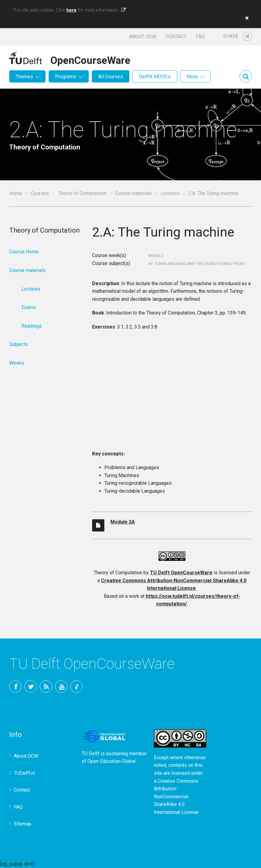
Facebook (15, 686)
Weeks (17, 363)
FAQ (200, 37)
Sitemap (23, 824)
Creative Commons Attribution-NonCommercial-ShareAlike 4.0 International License (176, 797)
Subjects (19, 344)
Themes (24, 77)
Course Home (24, 252)
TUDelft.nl (24, 773)
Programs (66, 77)
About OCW (143, 37)
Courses (40, 193)
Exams (29, 307)
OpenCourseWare (90, 59)
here (71, 10)
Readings (32, 326)
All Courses (111, 77)
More (192, 77)
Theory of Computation (82, 193)
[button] (245, 18)
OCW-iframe (172, 393)
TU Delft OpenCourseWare (181, 573)
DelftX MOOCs (155, 77)
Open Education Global (112, 761)
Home (16, 193)
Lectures (170, 193)
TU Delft (76, 686)
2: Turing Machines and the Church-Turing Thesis (198, 264)
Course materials (134, 193)
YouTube (61, 686)
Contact (176, 37)
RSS (46, 686)
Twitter (31, 686)
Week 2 (157, 256)
